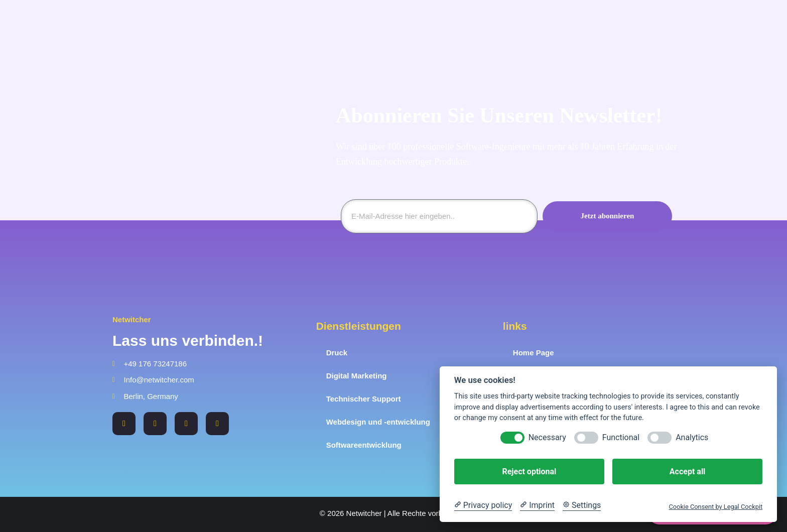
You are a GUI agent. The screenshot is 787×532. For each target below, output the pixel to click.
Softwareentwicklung (364, 445)
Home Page (534, 353)
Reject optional (529, 472)
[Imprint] (537, 505)
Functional (621, 437)
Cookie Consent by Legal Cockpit (715, 507)
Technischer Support (364, 399)
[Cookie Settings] (582, 505)
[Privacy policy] (483, 505)
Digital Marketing (357, 376)
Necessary (547, 437)
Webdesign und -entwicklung (378, 422)
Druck (337, 353)
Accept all (687, 472)
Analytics (692, 437)
